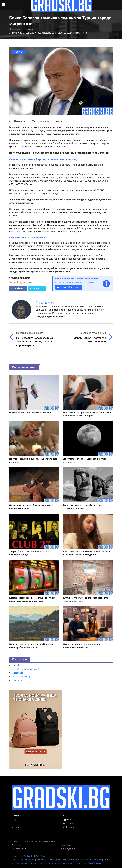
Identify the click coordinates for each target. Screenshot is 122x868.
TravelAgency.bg (43, 856)
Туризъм (67, 819)
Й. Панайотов (18, 121)
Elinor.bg (17, 665)
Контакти (66, 845)
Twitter (35, 288)
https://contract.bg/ (22, 677)
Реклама (16, 845)
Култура (15, 823)
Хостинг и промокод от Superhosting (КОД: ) (75, 863)
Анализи (15, 827)
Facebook (17, 288)
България (16, 816)
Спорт (14, 819)
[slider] (18, 282)
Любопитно (69, 827)
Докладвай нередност (69, 287)
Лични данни (68, 849)
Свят (65, 816)
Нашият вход (19, 680)
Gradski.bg (15, 29)
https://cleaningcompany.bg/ (26, 669)
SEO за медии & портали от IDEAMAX (28, 863)
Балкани (29, 29)
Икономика (69, 823)
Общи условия (19, 849)
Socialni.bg (29, 856)
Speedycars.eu (19, 673)
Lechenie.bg (17, 856)
